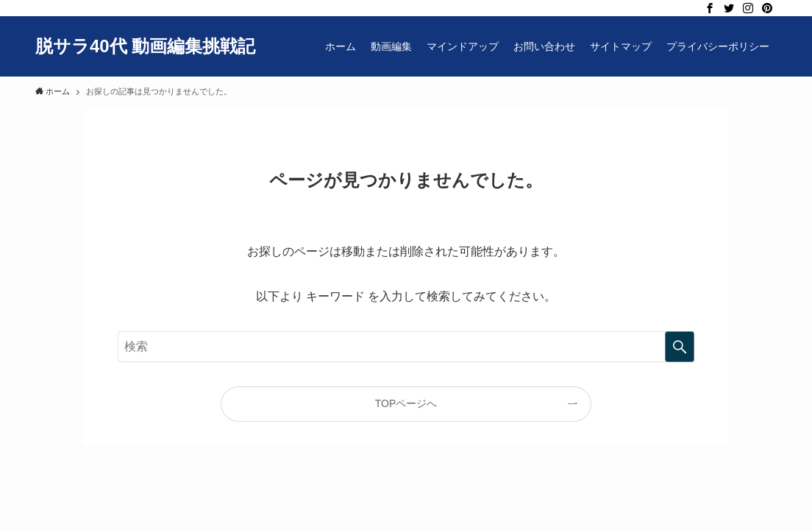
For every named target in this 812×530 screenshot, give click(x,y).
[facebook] (710, 8)
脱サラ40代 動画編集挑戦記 (145, 46)
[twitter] (729, 8)
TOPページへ (406, 403)
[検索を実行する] (680, 347)
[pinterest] (767, 8)
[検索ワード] (406, 347)
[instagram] (748, 8)
